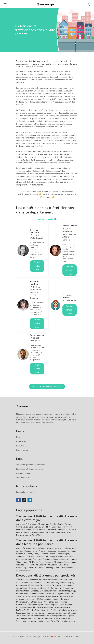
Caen (36, 554)
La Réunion (51, 530)
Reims (66, 562)
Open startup (22, 450)
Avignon (42, 551)
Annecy (53, 548)
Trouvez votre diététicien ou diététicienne (34, 61)
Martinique (63, 530)
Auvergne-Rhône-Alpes (27, 524)
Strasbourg (21, 568)
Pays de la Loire (63, 532)
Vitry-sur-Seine (23, 570)
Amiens (36, 548)
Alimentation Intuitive (33, 583)
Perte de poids (51, 605)
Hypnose (62, 594)
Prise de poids (66, 605)
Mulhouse (48, 559)
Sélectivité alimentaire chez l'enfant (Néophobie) (48, 610)
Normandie (21, 532)
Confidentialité (22, 478)
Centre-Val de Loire (25, 527)
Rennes (74, 562)
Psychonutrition (23, 607)
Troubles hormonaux (66, 621)
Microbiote (65, 599)
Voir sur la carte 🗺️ (47, 219)
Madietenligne (36, 637)
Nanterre (65, 559)
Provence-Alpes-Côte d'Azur (29, 535)
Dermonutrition (23, 591)
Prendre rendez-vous (37, 266)
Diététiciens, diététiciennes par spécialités (46, 576)
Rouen (29, 565)
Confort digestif (55, 588)
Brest (29, 554)
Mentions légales (24, 473)
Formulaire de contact (26, 492)
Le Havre (30, 557)
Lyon (61, 557)
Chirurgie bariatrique (38, 588)
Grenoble (20, 557)
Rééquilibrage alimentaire (42, 607)
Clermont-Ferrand (47, 554)
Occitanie (50, 532)
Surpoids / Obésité (67, 613)
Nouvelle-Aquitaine (36, 532)
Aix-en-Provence (24, 548)
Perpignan (49, 562)
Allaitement (46, 585)
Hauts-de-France (24, 530)
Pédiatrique (21, 605)
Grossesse (35, 594)
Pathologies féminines (57, 602)
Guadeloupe (57, 527)
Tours (57, 568)
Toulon (30, 568)
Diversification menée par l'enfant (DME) (58, 591)
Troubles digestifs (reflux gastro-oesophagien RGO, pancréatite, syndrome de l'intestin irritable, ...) (46, 617)
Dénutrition (68, 588)
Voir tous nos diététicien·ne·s (47, 387)
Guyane (67, 527)
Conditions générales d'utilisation (31, 465)
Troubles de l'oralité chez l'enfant (30, 616)
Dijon (67, 554)
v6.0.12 (82, 637)
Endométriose (22, 594)
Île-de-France (39, 530)
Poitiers (59, 562)
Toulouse (39, 568)
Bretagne (69, 524)
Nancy (57, 559)
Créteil (60, 554)
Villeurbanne (66, 568)
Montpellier (27, 559)
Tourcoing (49, 568)
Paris (41, 562)
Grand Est (46, 527)
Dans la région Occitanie (43, 64)
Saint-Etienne (51, 565)
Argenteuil (62, 548)
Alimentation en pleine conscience (42, 580)
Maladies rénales (51, 599)
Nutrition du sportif (38, 602)
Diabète (34, 591)
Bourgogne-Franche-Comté (51, 524)
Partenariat (21, 441)
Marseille (69, 557)
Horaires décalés (49, 594)
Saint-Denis (38, 565)
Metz (18, 559)
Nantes (74, 559)
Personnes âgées (36, 605)
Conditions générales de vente (29, 469)
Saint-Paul (64, 565)
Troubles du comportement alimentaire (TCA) (36, 621)
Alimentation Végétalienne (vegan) (59, 583)
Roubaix (21, 565)
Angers (44, 548)
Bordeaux (62, 551)
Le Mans (39, 557)
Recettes (20, 446)
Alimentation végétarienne (28, 585)
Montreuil (38, 559)
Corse (37, 527)
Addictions (21, 580)
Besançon (52, 551)
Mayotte (73, 530)
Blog (18, 437)
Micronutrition (22, 602)
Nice (19, 562)
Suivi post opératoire (48, 613)
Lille (47, 557)
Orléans (34, 562)
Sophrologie (32, 613)
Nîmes (26, 562)
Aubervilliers (32, 551)
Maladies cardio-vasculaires (38, 596)
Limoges (54, 557)
